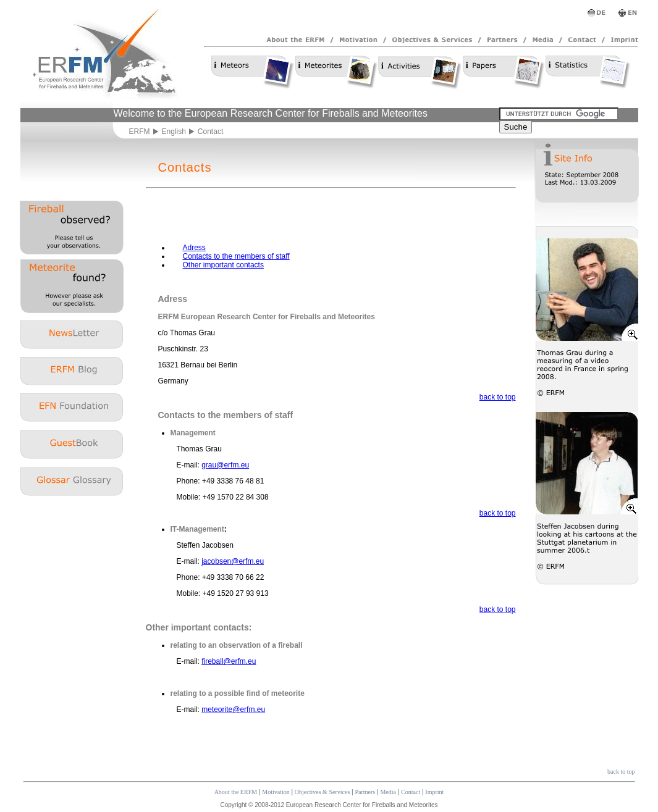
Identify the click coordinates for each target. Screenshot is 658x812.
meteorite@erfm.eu (233, 709)
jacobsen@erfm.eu (233, 561)
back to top (498, 397)
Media (388, 792)
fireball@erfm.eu (229, 661)
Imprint (434, 792)
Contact (411, 792)
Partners (365, 792)
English (174, 132)
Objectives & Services (322, 792)
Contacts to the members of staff (236, 256)
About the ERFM (236, 792)
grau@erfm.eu (225, 465)
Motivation (276, 792)
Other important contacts (223, 265)
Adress (194, 248)
